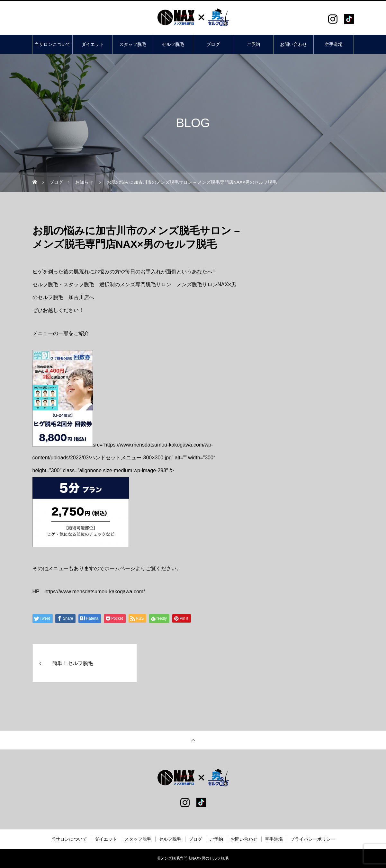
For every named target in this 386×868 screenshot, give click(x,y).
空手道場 (334, 44)
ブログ (213, 44)
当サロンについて (52, 44)
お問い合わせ (293, 44)
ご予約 (253, 44)
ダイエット (93, 44)
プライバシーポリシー (313, 839)
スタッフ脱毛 (133, 44)
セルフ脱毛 (173, 44)
